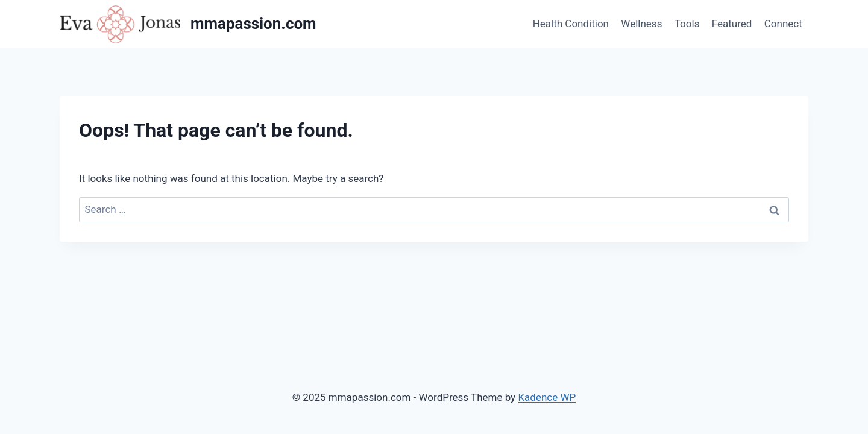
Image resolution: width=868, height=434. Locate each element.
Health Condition (571, 24)
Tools (687, 24)
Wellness (641, 24)
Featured (732, 24)
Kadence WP (547, 397)
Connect (783, 24)
